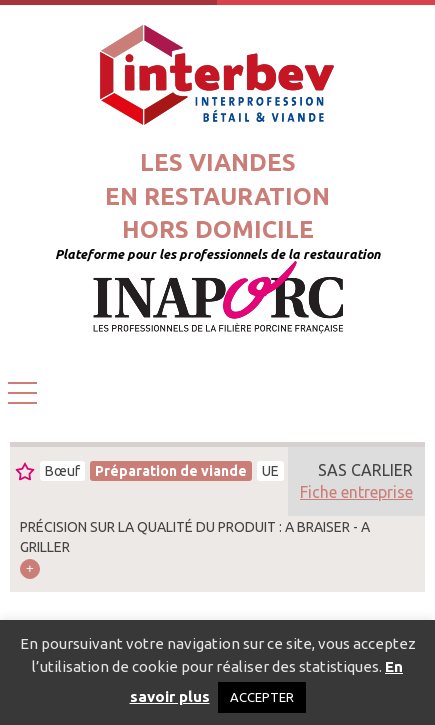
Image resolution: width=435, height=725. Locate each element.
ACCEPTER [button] (262, 697)
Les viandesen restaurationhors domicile (217, 196)
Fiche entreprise (356, 492)
